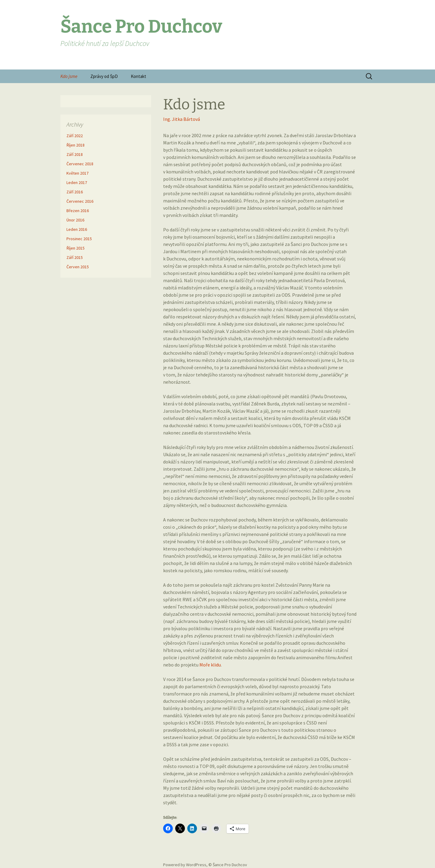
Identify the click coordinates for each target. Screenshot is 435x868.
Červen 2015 (78, 267)
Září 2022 (75, 136)
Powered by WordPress (185, 865)
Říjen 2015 (76, 248)
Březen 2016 (78, 211)
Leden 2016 (77, 229)
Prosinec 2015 (79, 239)
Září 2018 (75, 154)
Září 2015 (75, 257)
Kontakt (139, 76)
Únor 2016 (75, 220)
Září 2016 (75, 192)
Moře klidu (210, 665)
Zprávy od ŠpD (104, 76)
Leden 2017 (77, 182)
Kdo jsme (69, 76)
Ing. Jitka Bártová (182, 119)
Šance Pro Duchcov (230, 865)
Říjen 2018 (76, 145)
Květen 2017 (77, 173)
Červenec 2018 (80, 164)
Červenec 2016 (80, 201)
